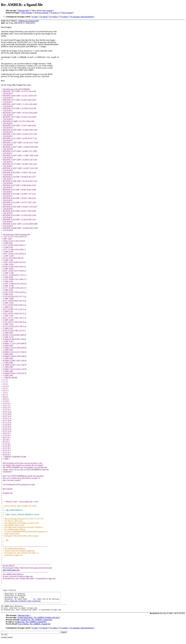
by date (35, 17)
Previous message (42, 13)
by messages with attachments (82, 17)
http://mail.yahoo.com (11, 570)
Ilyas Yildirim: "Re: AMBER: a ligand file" (34, 629)
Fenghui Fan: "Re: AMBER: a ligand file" (36, 624)
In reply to (55, 13)
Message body (24, 11)
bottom (49, 11)
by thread (44, 17)
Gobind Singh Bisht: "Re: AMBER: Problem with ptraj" (39, 622)
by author (64, 17)
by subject (54, 17)
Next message (27, 13)
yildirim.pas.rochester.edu (28, 21)
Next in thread (67, 13)
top (44, 11)
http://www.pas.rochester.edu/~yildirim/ (23, 604)
